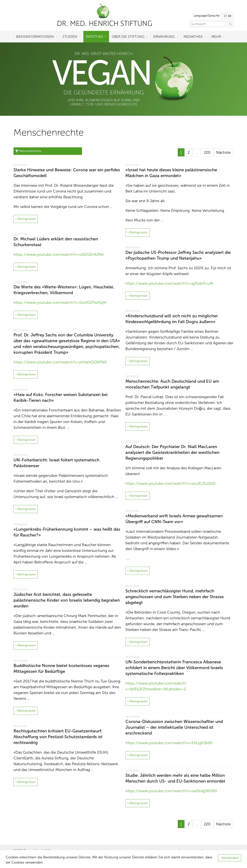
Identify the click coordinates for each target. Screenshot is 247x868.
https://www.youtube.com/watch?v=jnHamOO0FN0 (60, 362)
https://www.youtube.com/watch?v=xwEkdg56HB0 (171, 791)
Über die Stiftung (128, 37)
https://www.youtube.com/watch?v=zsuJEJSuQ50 (170, 483)
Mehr (216, 37)
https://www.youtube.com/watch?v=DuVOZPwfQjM (60, 302)
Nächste (223, 152)
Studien (70, 37)
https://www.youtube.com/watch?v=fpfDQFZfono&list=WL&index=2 (156, 686)
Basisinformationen (35, 37)
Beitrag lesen (27, 219)
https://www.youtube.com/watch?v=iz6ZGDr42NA (59, 254)
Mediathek (193, 37)
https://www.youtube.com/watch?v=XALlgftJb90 (169, 743)
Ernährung (164, 37)
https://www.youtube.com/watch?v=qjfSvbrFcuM (169, 283)
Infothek (94, 37)
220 (207, 152)
